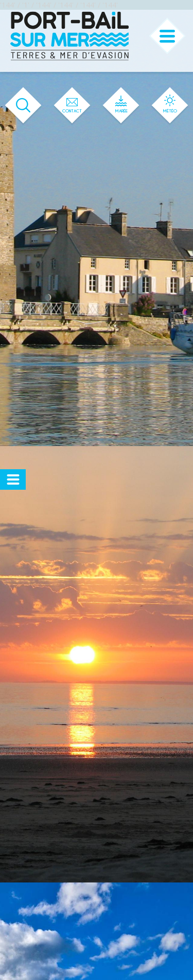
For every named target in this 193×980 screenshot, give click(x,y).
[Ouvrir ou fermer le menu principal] (168, 36)
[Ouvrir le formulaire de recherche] (23, 105)
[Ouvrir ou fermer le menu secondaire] (13, 479)
